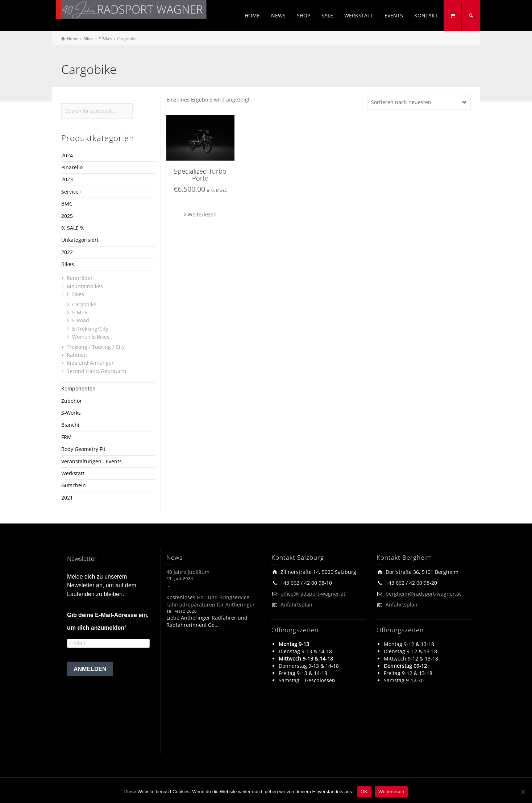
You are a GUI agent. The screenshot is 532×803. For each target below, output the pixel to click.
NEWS (278, 15)
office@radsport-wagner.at (313, 594)
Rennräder (80, 278)
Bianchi (70, 425)
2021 (67, 498)
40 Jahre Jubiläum (188, 572)
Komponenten (78, 388)
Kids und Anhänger (90, 363)
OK (364, 792)
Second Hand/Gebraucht (97, 371)
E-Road (81, 320)
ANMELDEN (90, 669)
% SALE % (73, 228)
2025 (67, 216)
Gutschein (74, 485)
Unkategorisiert (80, 240)
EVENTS (394, 15)
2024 (67, 155)
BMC (67, 204)
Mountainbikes (85, 286)
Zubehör (72, 401)
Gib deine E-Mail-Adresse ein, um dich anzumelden (108, 621)
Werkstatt (73, 473)
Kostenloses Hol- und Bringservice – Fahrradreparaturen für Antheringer (211, 601)
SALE (327, 15)
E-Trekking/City (90, 329)
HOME (252, 15)
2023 (67, 179)
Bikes (68, 264)
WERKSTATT (359, 15)
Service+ (71, 192)
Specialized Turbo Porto (200, 175)
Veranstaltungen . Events (92, 461)
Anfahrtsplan (296, 605)
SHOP (304, 15)
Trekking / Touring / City (96, 347)
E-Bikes (75, 294)
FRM (66, 437)
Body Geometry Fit (83, 449)
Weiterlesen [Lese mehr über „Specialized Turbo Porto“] (202, 214)
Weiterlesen (391, 792)
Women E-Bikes (91, 337)
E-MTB (80, 312)
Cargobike (84, 304)
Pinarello (72, 167)
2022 (67, 252)
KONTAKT (426, 15)
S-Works (71, 413)
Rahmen (77, 355)
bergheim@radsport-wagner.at (423, 594)
